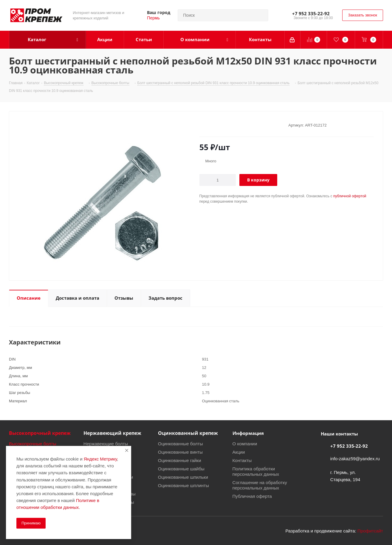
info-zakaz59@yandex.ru (355, 458)
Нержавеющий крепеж (112, 433)
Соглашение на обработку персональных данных (260, 485)
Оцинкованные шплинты (183, 485)
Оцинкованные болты (180, 444)
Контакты (242, 460)
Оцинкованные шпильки (183, 477)
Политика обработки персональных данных (256, 471)
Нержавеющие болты (106, 444)
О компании (245, 444)
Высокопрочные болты (33, 444)
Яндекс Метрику (100, 459)
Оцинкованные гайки (180, 460)
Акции (239, 452)
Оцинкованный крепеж (188, 433)
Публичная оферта (252, 496)
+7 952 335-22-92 (311, 13)
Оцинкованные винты (180, 452)
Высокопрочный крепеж (40, 433)
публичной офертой (350, 196)
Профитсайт (370, 531)
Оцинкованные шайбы (181, 469)
